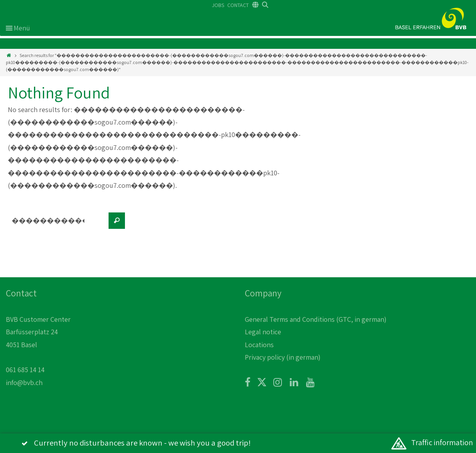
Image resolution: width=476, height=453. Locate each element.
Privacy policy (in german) (283, 357)
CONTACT (238, 5)
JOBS (218, 5)
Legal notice (263, 332)
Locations (259, 345)
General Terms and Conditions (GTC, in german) (316, 319)
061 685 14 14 (25, 370)
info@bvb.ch (24, 383)
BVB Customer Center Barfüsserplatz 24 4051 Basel (38, 332)
